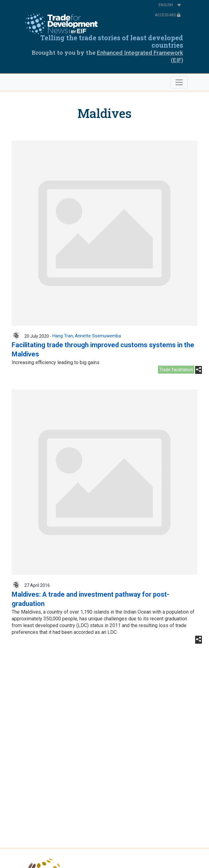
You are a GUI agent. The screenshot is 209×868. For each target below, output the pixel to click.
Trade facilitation (176, 370)
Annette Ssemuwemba (98, 336)
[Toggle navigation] (179, 82)
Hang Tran (63, 336)
